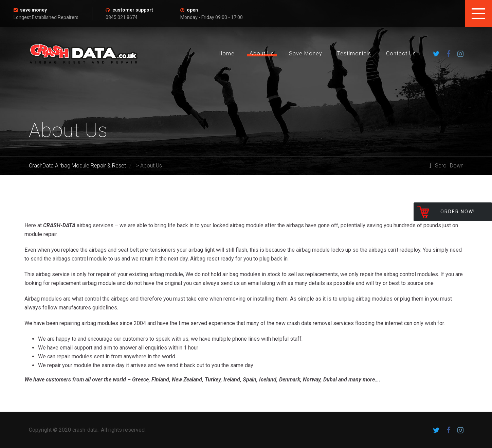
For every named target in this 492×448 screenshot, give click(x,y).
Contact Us (401, 53)
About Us (262, 53)
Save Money (306, 53)
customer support (133, 10)
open (192, 10)
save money (33, 10)
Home (227, 53)
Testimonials (354, 53)
